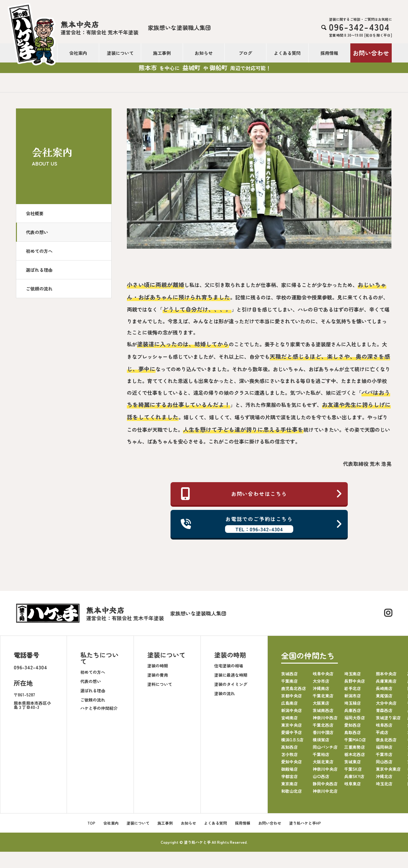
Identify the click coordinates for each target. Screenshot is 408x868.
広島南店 (289, 703)
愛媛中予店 (291, 732)
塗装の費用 (158, 675)
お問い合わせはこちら (262, 494)
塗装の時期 (158, 666)
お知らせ (204, 53)
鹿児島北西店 (294, 688)
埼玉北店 (384, 784)
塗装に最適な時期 (231, 675)
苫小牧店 (289, 754)
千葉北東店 (323, 696)
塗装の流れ (225, 693)
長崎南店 (384, 688)
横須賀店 (321, 740)
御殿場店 (289, 769)
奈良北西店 (386, 740)
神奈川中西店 (325, 718)
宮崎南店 (289, 718)
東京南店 (289, 784)
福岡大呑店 (355, 718)
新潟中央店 (291, 710)
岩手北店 (353, 688)
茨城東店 (353, 762)
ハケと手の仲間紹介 (99, 708)
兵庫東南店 (386, 681)
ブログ (245, 53)
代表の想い (37, 232)
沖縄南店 (321, 688)
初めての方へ (39, 251)
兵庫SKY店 (354, 776)
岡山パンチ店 (325, 747)
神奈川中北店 (325, 791)
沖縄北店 (384, 776)
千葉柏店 (321, 754)
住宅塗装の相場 (229, 666)
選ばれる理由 (39, 270)
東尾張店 (384, 696)
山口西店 (321, 776)
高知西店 (289, 747)
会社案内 (78, 53)
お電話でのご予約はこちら (262, 524)
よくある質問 (287, 53)
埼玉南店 (353, 674)
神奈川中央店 (325, 769)
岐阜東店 (353, 784)
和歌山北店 (291, 791)
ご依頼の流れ (39, 289)
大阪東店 (321, 703)
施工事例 (162, 53)
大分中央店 (386, 703)
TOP (91, 823)
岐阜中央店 (323, 674)
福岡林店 (384, 747)
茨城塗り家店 (388, 718)
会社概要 (35, 213)
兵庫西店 (353, 710)
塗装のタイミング (231, 684)
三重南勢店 (355, 747)
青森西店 (384, 710)
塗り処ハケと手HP (305, 823)
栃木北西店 (355, 754)
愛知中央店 (291, 762)
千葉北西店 (323, 725)
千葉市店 (384, 754)
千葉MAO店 (355, 740)
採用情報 (329, 53)
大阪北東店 (323, 762)
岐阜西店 (384, 725)
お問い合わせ (371, 53)
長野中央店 (355, 681)
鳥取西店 (353, 732)
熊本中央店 (386, 674)
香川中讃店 (323, 732)
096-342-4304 (30, 667)
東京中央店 (291, 725)
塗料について (160, 684)
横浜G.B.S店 (292, 740)
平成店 (382, 732)
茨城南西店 (323, 710)
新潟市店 (353, 696)
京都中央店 (291, 696)
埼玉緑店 (353, 703)
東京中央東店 (388, 769)
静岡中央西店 (325, 784)
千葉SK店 (353, 769)
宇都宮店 (289, 776)
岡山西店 (384, 762)
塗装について (120, 53)
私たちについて (99, 658)
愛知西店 (353, 725)
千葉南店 (289, 681)
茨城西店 (289, 674)
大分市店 (321, 681)
